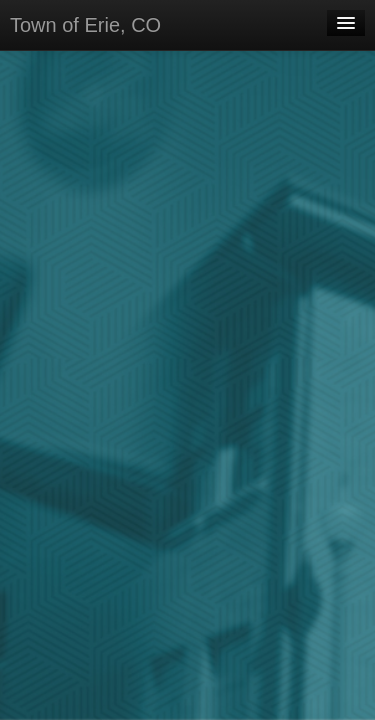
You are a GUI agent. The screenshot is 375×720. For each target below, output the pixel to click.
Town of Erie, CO (85, 25)
